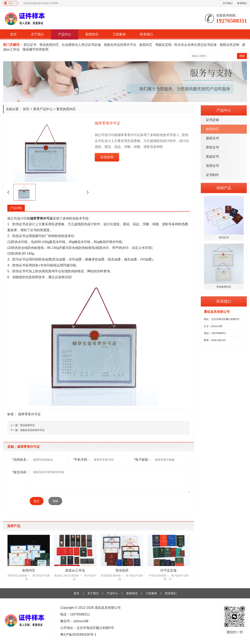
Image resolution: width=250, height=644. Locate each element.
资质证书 (212, 166)
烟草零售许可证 (29, 414)
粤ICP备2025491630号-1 (78, 635)
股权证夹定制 (229, 45)
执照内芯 (146, 45)
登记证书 (30, 45)
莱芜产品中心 (43, 109)
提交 (37, 501)
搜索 (242, 56)
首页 (13, 34)
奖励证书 (212, 157)
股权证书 (212, 138)
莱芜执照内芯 (66, 109)
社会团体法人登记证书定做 (81, 45)
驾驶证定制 (163, 45)
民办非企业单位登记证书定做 (196, 45)
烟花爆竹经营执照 (36, 49)
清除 (55, 501)
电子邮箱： (142, 460)
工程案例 (119, 34)
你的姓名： (21, 460)
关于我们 (228, 3)
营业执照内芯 (49, 45)
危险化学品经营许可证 (120, 45)
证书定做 (212, 120)
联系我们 (242, 3)
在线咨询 (107, 157)
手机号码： (82, 460)
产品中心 (65, 34)
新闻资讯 (92, 34)
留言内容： (21, 472)
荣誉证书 (212, 147)
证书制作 (212, 175)
